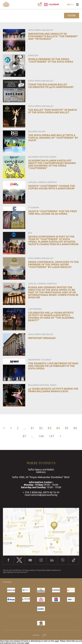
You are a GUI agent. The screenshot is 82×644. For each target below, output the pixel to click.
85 (67, 428)
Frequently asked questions (48, 570)
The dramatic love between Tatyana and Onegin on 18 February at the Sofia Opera (53, 366)
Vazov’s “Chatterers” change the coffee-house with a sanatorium (52, 187)
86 (75, 428)
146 (41, 436)
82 (41, 428)
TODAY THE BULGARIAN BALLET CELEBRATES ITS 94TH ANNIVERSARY (51, 86)
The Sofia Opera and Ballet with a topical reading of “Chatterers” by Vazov (53, 138)
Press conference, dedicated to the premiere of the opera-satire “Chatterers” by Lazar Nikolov (53, 265)
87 (24, 436)
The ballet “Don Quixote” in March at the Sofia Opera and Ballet (53, 111)
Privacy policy (29, 570)
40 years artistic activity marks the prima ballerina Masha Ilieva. (53, 390)
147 (51, 436)
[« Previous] (4, 428)
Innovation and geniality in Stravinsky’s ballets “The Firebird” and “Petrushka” (53, 36)
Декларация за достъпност (15, 572)
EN (72, 4)
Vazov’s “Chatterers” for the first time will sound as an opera (53, 213)
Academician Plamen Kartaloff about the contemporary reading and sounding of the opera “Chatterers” (52, 164)
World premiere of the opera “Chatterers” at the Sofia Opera (51, 60)
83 (50, 428)
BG (69, 4)
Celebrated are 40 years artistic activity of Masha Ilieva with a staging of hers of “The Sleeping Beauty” (51, 317)
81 (33, 428)
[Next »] (60, 436)
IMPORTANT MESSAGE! (42, 338)
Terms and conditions (12, 570)
